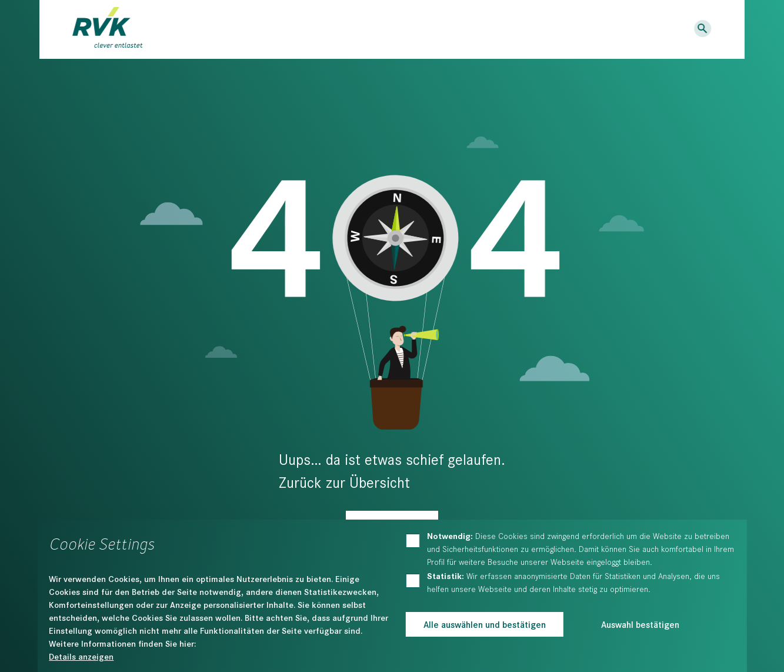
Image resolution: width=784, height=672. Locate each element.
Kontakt (609, 29)
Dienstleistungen (241, 30)
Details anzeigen (81, 656)
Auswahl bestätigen (640, 624)
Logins (665, 29)
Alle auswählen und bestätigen (485, 624)
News (517, 29)
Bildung (344, 30)
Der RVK (416, 30)
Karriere (561, 29)
